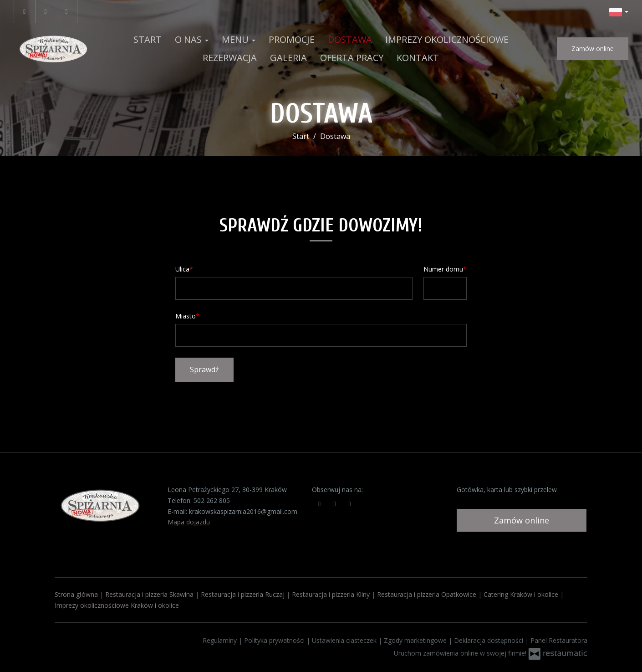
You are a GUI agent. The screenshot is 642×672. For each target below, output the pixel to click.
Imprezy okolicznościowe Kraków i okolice (117, 605)
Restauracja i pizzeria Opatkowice (427, 594)
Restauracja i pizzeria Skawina (149, 594)
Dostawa (350, 39)
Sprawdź (204, 369)
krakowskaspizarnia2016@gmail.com (243, 511)
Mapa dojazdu (189, 522)
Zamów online (593, 49)
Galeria (288, 58)
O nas (192, 39)
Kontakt (418, 58)
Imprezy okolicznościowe (447, 39)
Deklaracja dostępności (489, 640)
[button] (619, 11)
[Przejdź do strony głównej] (53, 49)
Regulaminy (221, 640)
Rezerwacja (230, 58)
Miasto (186, 316)
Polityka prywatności (275, 640)
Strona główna (76, 594)
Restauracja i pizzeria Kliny (331, 594)
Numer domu (443, 269)
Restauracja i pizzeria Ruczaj (243, 594)
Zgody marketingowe (416, 640)
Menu (239, 39)
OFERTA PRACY (352, 58)
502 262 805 (212, 500)
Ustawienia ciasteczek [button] (345, 640)
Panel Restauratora (559, 640)
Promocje (292, 39)
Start (148, 39)
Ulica (182, 269)
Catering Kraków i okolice (521, 594)
